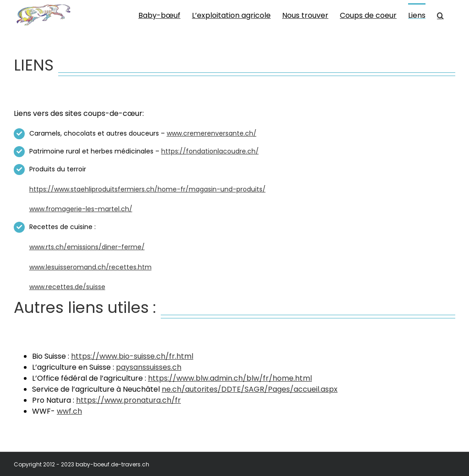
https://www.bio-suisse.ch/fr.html (132, 356)
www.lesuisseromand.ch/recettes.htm (90, 267)
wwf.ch (69, 411)
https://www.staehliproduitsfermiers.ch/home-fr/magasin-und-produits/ (147, 189)
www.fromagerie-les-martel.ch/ (81, 209)
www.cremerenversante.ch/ (212, 133)
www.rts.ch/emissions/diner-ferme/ (87, 247)
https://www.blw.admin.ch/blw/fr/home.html (230, 378)
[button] (440, 15)
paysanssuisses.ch (149, 367)
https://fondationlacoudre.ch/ (210, 151)
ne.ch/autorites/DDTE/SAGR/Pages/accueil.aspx (250, 389)
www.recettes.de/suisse (67, 287)
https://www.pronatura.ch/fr (128, 400)
